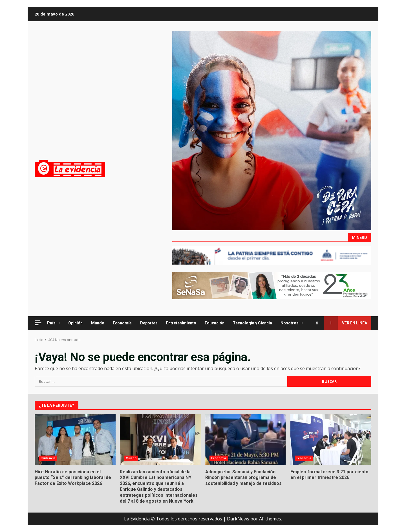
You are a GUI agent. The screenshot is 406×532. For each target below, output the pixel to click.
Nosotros (290, 323)
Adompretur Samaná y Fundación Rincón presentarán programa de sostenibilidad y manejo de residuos (246, 439)
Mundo (98, 323)
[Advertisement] (272, 130)
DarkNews (238, 519)
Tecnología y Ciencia (252, 323)
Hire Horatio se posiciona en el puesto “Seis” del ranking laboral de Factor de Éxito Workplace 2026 (75, 439)
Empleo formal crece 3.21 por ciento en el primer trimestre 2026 (331, 439)
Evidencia (48, 458)
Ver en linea (346, 323)
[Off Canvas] (38, 323)
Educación (215, 323)
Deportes (149, 323)
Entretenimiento (181, 323)
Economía (122, 323)
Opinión (75, 323)
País (51, 323)
